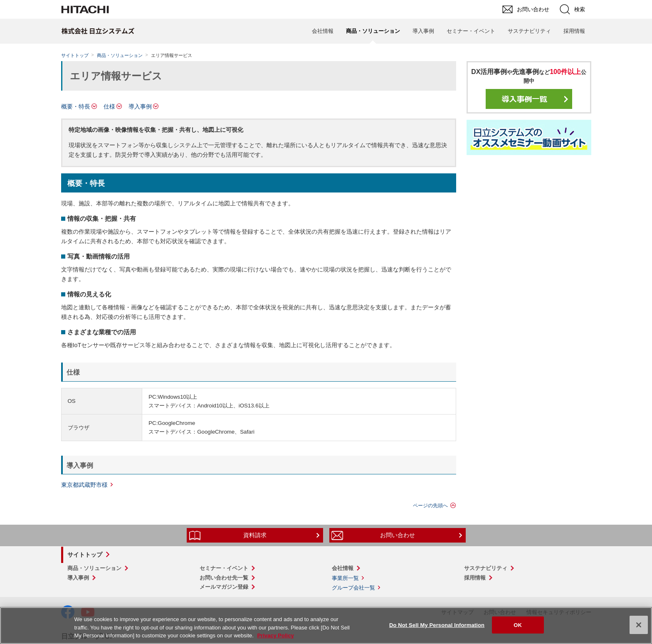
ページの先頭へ (430, 506)
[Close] (639, 625)
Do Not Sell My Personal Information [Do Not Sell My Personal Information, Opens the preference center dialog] (437, 625)
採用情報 (574, 31)
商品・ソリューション (120, 55)
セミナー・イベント (471, 31)
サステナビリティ (529, 31)
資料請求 (255, 535)
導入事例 (423, 31)
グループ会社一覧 (353, 588)
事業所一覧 (345, 578)
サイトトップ (75, 55)
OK (518, 625)
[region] (326, 625)
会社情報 (323, 31)
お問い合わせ (398, 535)
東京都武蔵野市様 (84, 485)
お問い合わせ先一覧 (224, 578)
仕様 (109, 106)
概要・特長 (76, 106)
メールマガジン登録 (224, 587)
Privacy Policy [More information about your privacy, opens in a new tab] (275, 635)
